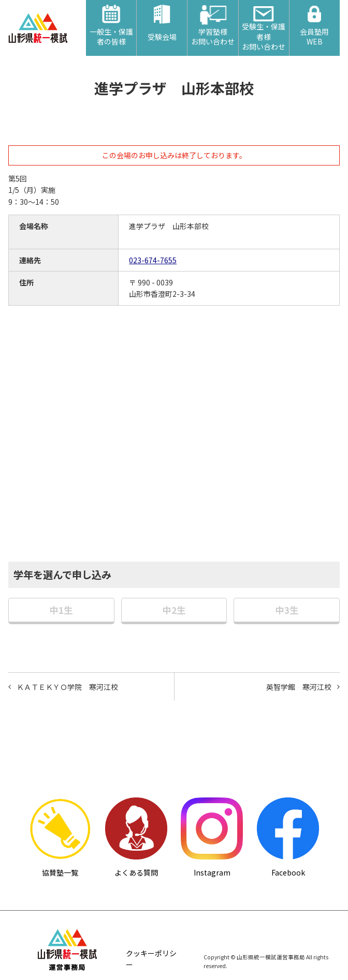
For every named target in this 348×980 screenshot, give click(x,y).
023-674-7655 (153, 260)
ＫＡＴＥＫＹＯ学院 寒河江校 (67, 687)
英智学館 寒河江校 (299, 687)
